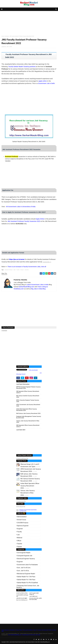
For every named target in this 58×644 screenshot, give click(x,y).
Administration (22, 517)
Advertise (45, 630)
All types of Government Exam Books (28, 510)
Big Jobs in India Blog (38, 289)
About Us (7, 630)
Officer (19, 541)
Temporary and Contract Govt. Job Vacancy (28, 586)
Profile (49, 630)
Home (3, 36)
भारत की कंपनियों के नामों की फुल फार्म (22, 596)
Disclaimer (12, 630)
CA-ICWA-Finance (23, 523)
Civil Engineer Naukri (24, 553)
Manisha (4, 47)
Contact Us (40, 630)
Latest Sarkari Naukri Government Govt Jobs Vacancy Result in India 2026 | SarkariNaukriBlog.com (30, 642)
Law (18, 535)
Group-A (22, 270)
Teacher (20, 544)
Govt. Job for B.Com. (24, 568)
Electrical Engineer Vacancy (26, 559)
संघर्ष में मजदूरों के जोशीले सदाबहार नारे (34, 594)
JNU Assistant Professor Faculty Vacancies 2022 (24, 221)
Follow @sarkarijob (33, 370)
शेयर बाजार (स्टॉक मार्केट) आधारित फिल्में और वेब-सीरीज (36, 599)
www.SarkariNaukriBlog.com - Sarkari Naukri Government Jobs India (24, 635)
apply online (43, 81)
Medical (20, 538)
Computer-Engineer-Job (25, 556)
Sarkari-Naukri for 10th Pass (26, 580)
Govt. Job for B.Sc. (23, 571)
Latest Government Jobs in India (37, 285)
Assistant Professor (9, 270)
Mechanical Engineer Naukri (26, 574)
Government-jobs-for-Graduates (27, 565)
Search (35, 630)
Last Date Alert (23, 511)
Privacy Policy (19, 630)
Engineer (20, 529)
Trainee (19, 547)
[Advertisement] (29, 23)
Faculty (18, 270)
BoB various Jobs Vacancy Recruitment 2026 (28, 413)
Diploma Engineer (23, 526)
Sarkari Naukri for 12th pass (26, 577)
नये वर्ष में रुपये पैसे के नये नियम (22, 593)
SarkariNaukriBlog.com (26, 287)
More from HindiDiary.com (22, 600)
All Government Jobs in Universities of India (21, 207)
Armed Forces (22, 520)
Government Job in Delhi (46, 83)
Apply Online (40, 219)
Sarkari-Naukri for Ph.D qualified (27, 583)
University (7, 36)
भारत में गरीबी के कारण (33, 596)
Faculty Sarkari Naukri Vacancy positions (22, 67)
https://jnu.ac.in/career (17, 259)
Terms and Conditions (28, 630)
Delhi (15, 270)
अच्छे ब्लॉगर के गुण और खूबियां (22, 598)
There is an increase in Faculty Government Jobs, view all (27, 267)
